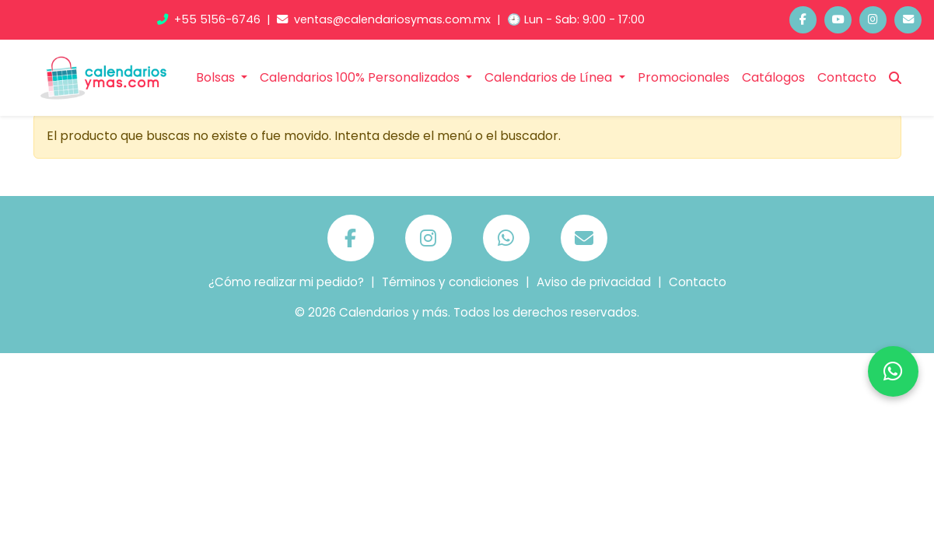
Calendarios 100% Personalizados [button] (361, 77)
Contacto (847, 77)
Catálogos (773, 77)
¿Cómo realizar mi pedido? (286, 282)
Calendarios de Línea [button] (550, 77)
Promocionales (684, 77)
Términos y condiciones (450, 282)
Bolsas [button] (217, 77)
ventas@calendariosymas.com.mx (385, 19)
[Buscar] (895, 78)
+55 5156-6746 (210, 19)
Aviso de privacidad (594, 282)
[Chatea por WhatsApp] (893, 371)
